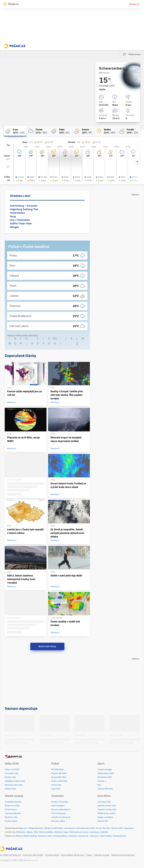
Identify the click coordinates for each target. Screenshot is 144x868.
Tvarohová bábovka (13, 813)
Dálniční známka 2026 (107, 806)
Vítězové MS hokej (105, 789)
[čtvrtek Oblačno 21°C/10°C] (38, 131)
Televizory (94, 836)
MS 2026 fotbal (57, 770)
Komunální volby (12, 773)
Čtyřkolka (104, 832)
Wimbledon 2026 (105, 777)
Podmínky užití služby (33, 855)
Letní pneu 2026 (104, 802)
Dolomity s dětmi (58, 821)
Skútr (36, 832)
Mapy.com (23, 828)
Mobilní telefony (30, 836)
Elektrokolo (21, 832)
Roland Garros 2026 (106, 773)
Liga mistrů (56, 789)
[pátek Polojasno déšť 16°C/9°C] (61, 131)
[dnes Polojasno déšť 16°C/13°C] (15, 131)
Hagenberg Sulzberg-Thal (24, 209)
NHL (99, 785)
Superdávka (129, 828)
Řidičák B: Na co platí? (107, 813)
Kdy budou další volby (14, 785)
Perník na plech (11, 821)
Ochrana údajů (52, 855)
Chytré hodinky (105, 836)
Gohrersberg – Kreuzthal (24, 206)
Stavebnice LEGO (45, 836)
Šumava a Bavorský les (61, 810)
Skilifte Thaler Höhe (21, 224)
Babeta (29, 832)
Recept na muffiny (12, 806)
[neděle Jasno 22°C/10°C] (106, 131)
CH (55, 338)
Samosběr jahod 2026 (85, 828)
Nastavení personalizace (123, 855)
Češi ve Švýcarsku (59, 813)
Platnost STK (103, 821)
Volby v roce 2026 (12, 770)
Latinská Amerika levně (61, 817)
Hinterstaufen (17, 213)
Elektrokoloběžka (46, 832)
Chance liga (56, 785)
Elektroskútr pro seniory (79, 832)
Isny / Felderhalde (20, 220)
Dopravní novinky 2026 (107, 810)
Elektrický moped (61, 832)
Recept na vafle (11, 817)
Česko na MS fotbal (59, 781)
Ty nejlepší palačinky (13, 802)
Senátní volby (10, 777)
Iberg (13, 216)
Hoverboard (94, 832)
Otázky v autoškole (105, 817)
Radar (89, 855)
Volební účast (10, 789)
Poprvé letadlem (58, 806)
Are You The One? (103, 828)
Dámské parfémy (60, 836)
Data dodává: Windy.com (73, 855)
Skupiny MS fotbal (59, 777)
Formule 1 (102, 781)
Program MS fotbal (59, 773)
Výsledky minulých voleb (15, 781)
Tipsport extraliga (105, 770)
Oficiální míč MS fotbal (53, 828)
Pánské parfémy (119, 836)
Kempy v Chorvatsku (60, 802)
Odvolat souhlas (102, 855)
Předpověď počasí (36, 828)
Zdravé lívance (11, 810)
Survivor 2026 (117, 828)
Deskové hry (84, 836)
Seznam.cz (134, 4)
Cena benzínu (69, 828)
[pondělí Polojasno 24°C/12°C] (129, 131)
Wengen (14, 227)
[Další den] (137, 161)
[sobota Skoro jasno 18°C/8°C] (83, 131)
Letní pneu (73, 836)
